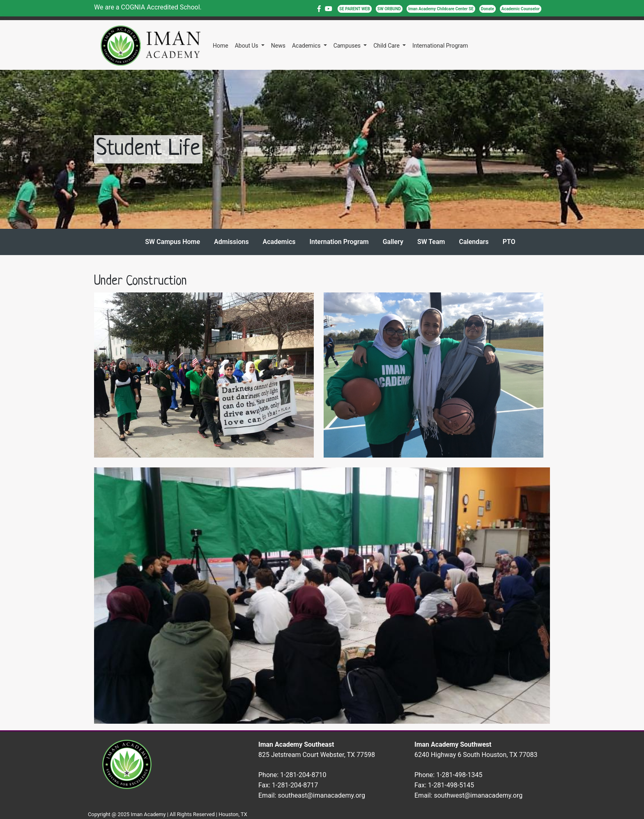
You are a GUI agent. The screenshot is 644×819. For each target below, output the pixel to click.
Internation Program (339, 242)
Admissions (231, 242)
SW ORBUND (389, 9)
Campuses (348, 46)
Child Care (387, 46)
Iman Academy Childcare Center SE (441, 9)
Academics (307, 46)
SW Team (431, 242)
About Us (247, 46)
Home (221, 46)
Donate (488, 9)
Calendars (474, 242)
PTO (509, 242)
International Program (440, 46)
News (278, 46)
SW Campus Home (172, 242)
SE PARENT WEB (355, 9)
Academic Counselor (521, 9)
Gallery (393, 242)
